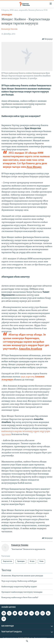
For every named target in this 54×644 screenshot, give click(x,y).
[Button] (47, 39)
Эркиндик (7, 15)
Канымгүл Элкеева (9, 29)
